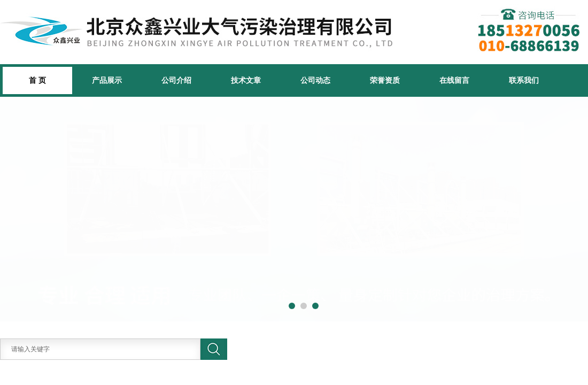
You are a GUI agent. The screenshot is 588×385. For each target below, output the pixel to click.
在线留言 (454, 80)
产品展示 (107, 80)
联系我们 (524, 80)
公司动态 (315, 80)
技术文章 (246, 80)
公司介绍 (176, 80)
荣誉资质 (385, 80)
